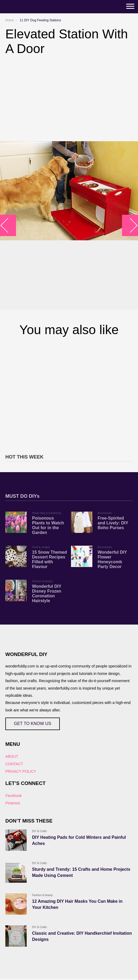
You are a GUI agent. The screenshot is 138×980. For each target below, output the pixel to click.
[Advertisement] (69, 394)
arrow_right (130, 226)
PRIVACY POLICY (21, 771)
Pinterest (13, 803)
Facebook (13, 796)
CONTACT (14, 764)
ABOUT (12, 756)
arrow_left (8, 226)
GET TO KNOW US (33, 724)
